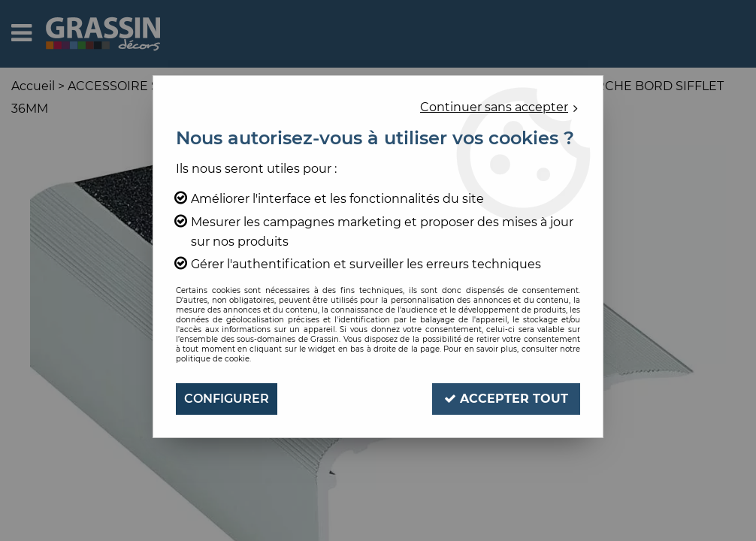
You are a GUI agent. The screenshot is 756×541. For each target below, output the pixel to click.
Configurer (227, 399)
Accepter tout (506, 399)
